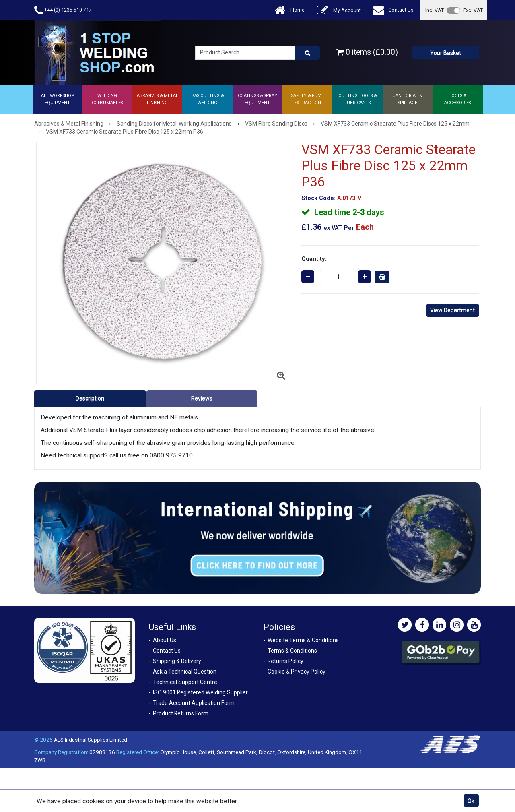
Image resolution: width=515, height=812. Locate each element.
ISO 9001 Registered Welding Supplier (200, 692)
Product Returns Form (181, 713)
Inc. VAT (435, 10)
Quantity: (314, 259)
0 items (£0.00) (367, 52)
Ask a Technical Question (185, 672)
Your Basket (446, 53)
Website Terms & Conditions (303, 640)
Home (290, 10)
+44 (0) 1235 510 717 (63, 10)
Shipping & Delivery (177, 661)
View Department (452, 310)
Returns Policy (285, 661)
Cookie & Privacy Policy (297, 672)
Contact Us (393, 10)
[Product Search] (307, 53)
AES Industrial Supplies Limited (91, 740)
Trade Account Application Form (194, 703)
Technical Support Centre (185, 682)
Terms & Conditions (292, 651)
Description (90, 398)
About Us (165, 640)
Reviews (202, 398)
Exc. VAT (473, 10)
